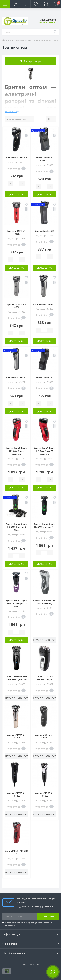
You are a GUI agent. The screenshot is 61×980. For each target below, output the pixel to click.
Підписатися (48, 917)
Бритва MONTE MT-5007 (44, 304)
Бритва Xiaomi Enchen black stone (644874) (17, 678)
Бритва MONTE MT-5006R (17, 232)
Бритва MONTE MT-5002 (16, 158)
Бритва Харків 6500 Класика (44, 159)
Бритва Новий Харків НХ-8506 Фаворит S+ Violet (16, 603)
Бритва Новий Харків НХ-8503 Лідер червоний (16, 451)
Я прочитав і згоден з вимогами (28, 924)
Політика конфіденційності (29, 923)
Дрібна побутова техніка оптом (23, 40)
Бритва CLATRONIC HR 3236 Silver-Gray (44, 602)
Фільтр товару (30, 61)
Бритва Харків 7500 (44, 378)
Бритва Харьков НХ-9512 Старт (44, 678)
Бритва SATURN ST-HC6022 (44, 794)
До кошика (16, 194)
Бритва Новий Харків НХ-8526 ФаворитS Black (16, 527)
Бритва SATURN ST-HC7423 (17, 794)
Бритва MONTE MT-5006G (17, 306)
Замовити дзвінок (47, 23)
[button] (25, 5)
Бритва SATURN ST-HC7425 (17, 736)
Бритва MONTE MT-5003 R (16, 852)
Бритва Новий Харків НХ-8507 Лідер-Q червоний (44, 451)
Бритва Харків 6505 (44, 231)
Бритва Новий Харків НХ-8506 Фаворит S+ (44, 526)
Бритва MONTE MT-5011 (16, 378)
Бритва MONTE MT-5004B (44, 736)
